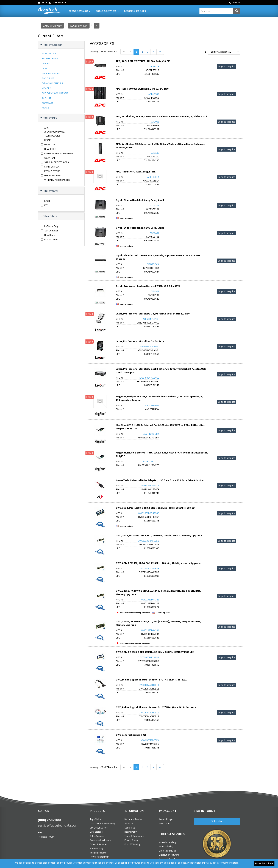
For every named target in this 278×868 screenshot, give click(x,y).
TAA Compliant (50, 231)
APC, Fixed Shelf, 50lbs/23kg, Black (136, 172)
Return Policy (131, 832)
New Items (48, 235)
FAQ (40, 832)
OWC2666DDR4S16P (149, 513)
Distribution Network (169, 855)
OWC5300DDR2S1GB (148, 657)
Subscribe (217, 821)
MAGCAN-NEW (152, 405)
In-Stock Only (50, 226)
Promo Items (49, 239)
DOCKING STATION (51, 73)
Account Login (166, 819)
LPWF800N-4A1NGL (149, 378)
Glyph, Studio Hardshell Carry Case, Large (140, 228)
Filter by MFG (49, 118)
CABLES (46, 63)
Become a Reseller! (133, 819)
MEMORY (46, 88)
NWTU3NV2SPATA (150, 486)
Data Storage (96, 832)
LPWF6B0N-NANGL (150, 347)
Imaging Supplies (98, 853)
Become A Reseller (135, 11)
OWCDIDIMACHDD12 (149, 713)
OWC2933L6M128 (150, 600)
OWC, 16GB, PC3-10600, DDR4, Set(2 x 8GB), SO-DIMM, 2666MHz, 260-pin (155, 508)
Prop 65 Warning (132, 844)
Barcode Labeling (167, 842)
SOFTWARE (48, 103)
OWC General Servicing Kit (131, 735)
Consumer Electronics (100, 840)
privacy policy (212, 863)
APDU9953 (154, 94)
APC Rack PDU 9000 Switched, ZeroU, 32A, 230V (142, 89)
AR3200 (155, 153)
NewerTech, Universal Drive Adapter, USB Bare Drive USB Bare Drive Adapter (160, 480)
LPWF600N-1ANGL (150, 319)
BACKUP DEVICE (50, 58)
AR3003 (155, 122)
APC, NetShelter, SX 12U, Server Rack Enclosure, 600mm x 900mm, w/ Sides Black (162, 116)
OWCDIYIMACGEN (150, 740)
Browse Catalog (79, 11)
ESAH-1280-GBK (151, 434)
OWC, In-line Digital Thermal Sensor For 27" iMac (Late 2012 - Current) (156, 707)
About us (129, 823)
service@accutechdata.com (58, 825)
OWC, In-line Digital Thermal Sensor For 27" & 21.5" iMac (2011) (152, 680)
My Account (165, 823)
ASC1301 (154, 205)
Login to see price (226, 66)
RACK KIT (46, 98)
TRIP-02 (155, 291)
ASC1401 (154, 233)
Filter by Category (52, 45)
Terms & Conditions (134, 836)
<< (124, 52)
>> (160, 52)
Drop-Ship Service (167, 851)
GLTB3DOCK (153, 264)
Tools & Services (107, 11)
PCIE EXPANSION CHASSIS (55, 93)
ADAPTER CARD (50, 53)
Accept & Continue (264, 863)
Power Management (100, 857)
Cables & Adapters (99, 844)
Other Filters (49, 216)
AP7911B (154, 66)
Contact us (130, 828)
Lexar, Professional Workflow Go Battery (140, 341)
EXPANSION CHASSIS (52, 83)
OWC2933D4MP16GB (148, 541)
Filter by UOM (49, 191)
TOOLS (45, 108)
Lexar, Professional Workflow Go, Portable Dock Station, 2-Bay (153, 314)
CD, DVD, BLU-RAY (99, 828)
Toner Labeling (166, 846)
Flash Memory (97, 848)
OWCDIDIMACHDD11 (149, 685)
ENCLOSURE (48, 78)
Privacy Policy (131, 840)
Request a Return (46, 837)
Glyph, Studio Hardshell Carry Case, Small (140, 200)
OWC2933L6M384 (150, 630)
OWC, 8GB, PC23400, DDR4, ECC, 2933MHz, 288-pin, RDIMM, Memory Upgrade (158, 563)
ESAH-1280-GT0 (151, 461)
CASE (44, 68)
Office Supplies (97, 836)
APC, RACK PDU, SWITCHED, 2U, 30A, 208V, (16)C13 (143, 61)
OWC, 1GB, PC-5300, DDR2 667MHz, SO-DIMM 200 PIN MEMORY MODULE (155, 652)
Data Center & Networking (102, 823)
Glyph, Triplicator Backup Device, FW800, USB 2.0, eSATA (148, 286)
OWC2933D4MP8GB (149, 568)
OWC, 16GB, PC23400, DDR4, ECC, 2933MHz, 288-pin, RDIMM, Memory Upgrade (159, 535)
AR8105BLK (153, 177)
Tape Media (95, 819)
